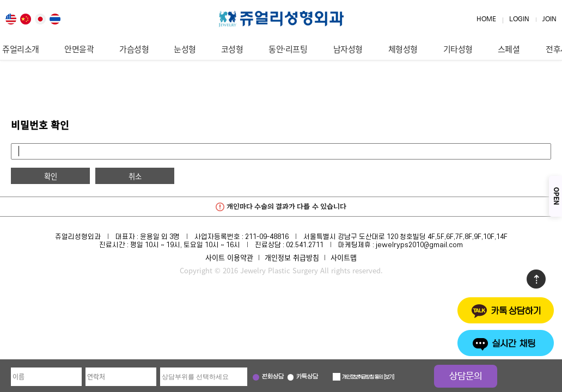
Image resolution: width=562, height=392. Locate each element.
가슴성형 (134, 49)
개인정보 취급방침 (292, 257)
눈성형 (185, 49)
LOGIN (519, 19)
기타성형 (458, 49)
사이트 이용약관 (229, 257)
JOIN (549, 19)
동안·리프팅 (288, 49)
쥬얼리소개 (21, 49)
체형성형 (403, 49)
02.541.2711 (305, 245)
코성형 (232, 49)
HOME (486, 19)
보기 (389, 377)
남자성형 (348, 49)
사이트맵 (344, 257)
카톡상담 (307, 377)
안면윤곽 (79, 49)
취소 (135, 176)
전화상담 (273, 377)
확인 (51, 176)
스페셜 (509, 49)
